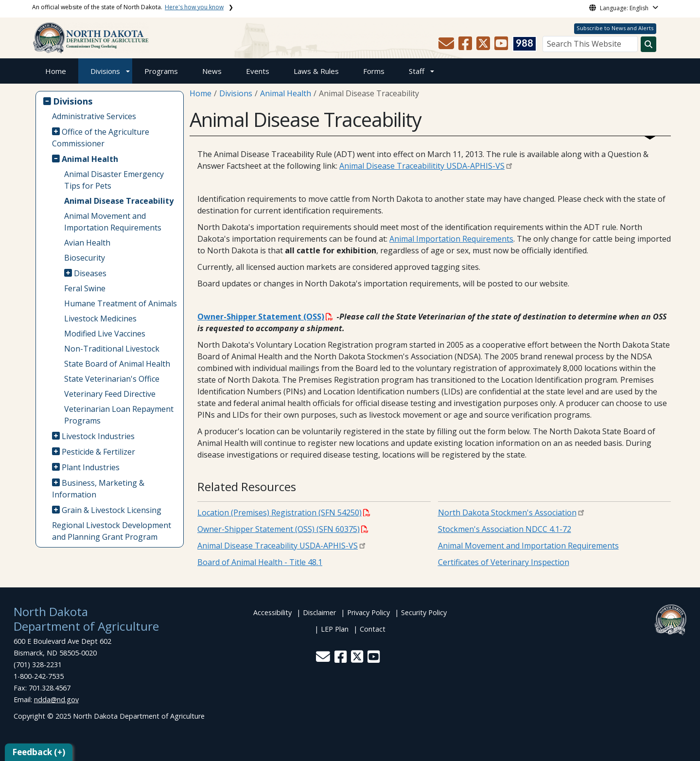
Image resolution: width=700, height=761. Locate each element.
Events (258, 71)
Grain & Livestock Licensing (112, 510)
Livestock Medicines (100, 319)
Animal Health (90, 159)
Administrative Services (94, 116)
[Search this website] (648, 44)
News (212, 71)
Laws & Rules (316, 71)
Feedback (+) (39, 752)
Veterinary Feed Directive (110, 394)
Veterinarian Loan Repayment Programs (119, 415)
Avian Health (87, 243)
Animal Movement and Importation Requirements (113, 222)
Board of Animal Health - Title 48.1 (260, 562)
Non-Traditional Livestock (112, 349)
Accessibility (272, 612)
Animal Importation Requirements (451, 239)
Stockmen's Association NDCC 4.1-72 (505, 529)
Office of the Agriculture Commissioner (101, 138)
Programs (161, 71)
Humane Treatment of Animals (121, 303)
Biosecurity (85, 258)
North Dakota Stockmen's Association (507, 513)
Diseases (90, 273)
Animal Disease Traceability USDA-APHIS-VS (278, 546)
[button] (447, 46)
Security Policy (424, 612)
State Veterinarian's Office (112, 379)
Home (56, 71)
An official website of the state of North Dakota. (128, 7)
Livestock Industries (98, 436)
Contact (373, 629)
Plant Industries (91, 467)
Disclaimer (319, 612)
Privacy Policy (368, 612)
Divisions (105, 71)
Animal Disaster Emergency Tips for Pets (114, 180)
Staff (417, 71)
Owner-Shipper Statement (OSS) (265, 317)
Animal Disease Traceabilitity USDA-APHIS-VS (422, 166)
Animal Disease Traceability (119, 201)
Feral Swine (85, 288)
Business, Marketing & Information (98, 489)
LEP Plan (335, 629)
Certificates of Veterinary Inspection (504, 562)
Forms (374, 71)
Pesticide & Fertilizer (98, 452)
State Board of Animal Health (117, 364)
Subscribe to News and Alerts (615, 28)
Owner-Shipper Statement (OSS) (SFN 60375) (283, 529)
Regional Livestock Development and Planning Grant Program (112, 531)
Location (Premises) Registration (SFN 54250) (284, 513)
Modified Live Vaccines (105, 334)
